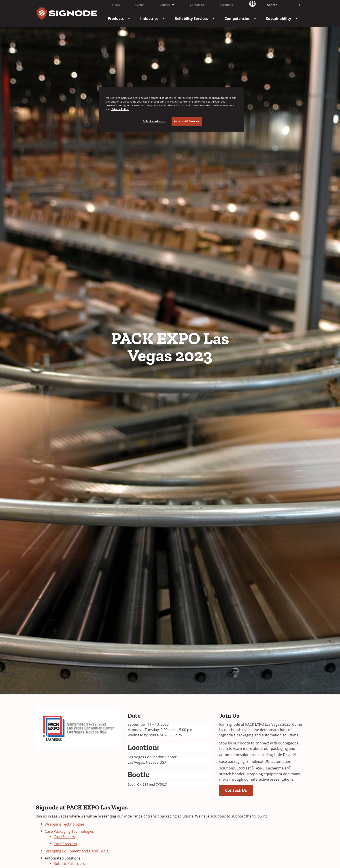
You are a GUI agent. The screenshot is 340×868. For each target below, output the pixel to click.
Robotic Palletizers (70, 864)
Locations (226, 5)
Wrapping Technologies (65, 824)
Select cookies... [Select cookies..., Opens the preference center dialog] (154, 121)
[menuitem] (116, 19)
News (116, 5)
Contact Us (197, 5)
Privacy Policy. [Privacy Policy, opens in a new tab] (120, 109)
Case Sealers (64, 837)
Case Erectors (65, 844)
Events (140, 5)
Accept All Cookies (187, 121)
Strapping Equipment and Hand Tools (77, 851)
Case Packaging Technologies (69, 831)
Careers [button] (165, 5)
